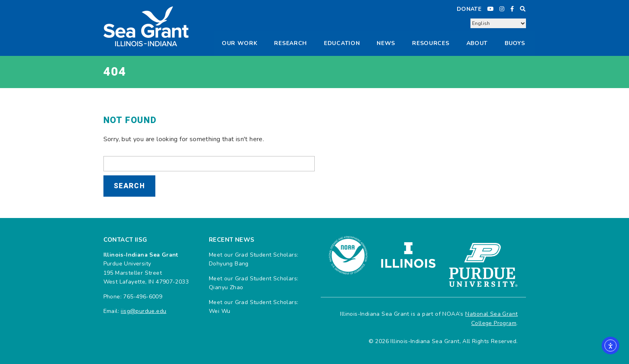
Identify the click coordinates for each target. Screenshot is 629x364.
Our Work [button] (240, 43)
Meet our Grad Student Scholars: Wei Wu (254, 307)
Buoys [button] (515, 43)
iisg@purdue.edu (143, 311)
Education (342, 43)
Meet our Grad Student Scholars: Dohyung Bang (254, 259)
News (386, 43)
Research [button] (291, 43)
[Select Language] (498, 23)
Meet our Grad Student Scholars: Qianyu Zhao (254, 283)
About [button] (477, 43)
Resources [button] (431, 43)
